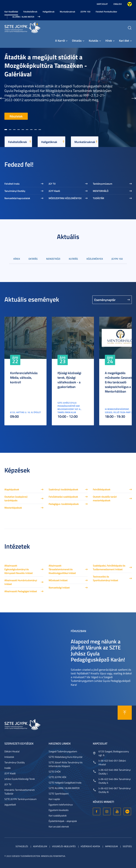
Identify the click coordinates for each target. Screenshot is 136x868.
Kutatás (94, 40)
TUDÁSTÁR (99, 198)
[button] (2, 97)
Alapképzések (12, 489)
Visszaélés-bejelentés (64, 846)
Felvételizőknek (30, 12)
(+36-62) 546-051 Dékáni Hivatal (112, 762)
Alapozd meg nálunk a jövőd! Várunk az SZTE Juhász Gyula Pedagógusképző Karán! (98, 650)
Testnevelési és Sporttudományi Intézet (105, 578)
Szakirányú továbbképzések (63, 489)
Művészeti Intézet (58, 580)
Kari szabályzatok (58, 815)
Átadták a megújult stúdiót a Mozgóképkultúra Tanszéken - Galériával (46, 65)
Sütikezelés (22, 846)
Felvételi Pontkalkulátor (106, 12)
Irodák (8, 768)
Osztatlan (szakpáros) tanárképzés (16, 498)
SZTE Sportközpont (59, 794)
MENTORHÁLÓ (101, 191)
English (118, 4)
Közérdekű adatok (90, 846)
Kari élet (124, 40)
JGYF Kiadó (54, 191)
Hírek (109, 40)
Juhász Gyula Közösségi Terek (20, 779)
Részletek (16, 116)
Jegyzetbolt (10, 804)
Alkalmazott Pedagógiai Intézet (21, 591)
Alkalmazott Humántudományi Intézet (21, 582)
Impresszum (111, 846)
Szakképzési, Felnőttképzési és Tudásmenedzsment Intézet (109, 567)
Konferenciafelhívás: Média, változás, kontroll (24, 377)
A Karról (60, 40)
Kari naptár (54, 799)
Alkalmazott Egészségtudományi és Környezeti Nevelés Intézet (19, 569)
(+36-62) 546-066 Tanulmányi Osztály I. (115, 772)
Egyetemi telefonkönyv (61, 804)
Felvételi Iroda (12, 184)
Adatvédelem (40, 846)
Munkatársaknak (67, 12)
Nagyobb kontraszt (130, 4)
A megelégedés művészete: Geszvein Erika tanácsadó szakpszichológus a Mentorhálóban (119, 382)
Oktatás (77, 40)
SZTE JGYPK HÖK (57, 777)
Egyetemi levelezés (59, 810)
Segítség (127, 846)
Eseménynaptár (105, 300)
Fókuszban (78, 631)
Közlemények (95, 259)
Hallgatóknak (49, 12)
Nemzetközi (53, 259)
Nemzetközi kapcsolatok (17, 198)
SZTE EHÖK (55, 772)
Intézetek (9, 757)
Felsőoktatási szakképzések (63, 497)
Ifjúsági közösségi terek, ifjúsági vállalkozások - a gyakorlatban (69, 380)
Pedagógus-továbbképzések (64, 504)
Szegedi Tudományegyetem (63, 751)
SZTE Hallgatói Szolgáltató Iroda (65, 783)
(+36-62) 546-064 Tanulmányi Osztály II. (115, 781)
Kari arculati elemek (59, 826)
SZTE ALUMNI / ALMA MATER (64, 788)
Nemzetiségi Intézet (59, 587)
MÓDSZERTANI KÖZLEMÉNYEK (65, 198)
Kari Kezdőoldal (11, 12)
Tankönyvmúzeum (103, 184)
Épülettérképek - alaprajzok (63, 821)
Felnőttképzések (102, 489)
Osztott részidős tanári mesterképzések (105, 498)
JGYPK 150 (85, 12)
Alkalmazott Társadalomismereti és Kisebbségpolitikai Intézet (62, 569)
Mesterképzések (13, 508)
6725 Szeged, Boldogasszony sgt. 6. (114, 753)
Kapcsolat (102, 4)
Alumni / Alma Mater (23, 17)
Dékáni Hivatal (12, 751)
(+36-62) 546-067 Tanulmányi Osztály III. (115, 790)
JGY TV (52, 184)
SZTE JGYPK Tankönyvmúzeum (21, 799)
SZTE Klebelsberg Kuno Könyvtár (66, 757)
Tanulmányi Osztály (15, 191)
